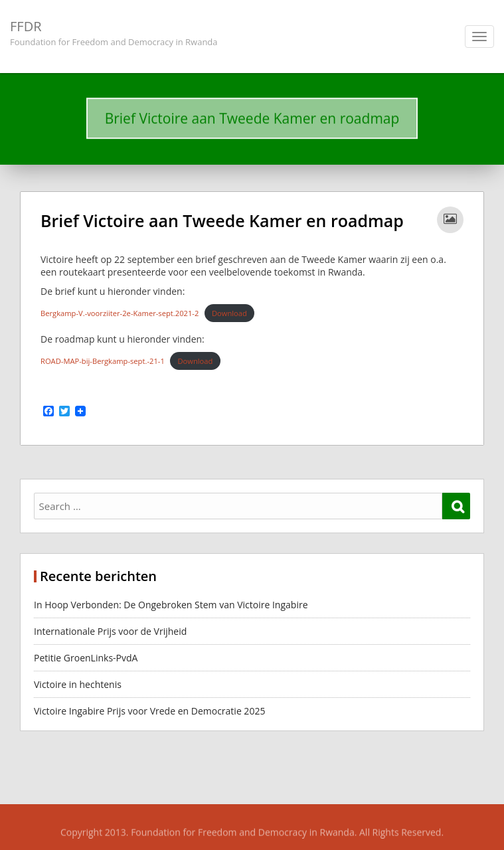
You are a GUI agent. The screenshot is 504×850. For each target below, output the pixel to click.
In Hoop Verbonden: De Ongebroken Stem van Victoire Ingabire (171, 605)
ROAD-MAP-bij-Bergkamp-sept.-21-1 (103, 361)
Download (229, 313)
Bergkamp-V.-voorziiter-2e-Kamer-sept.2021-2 (120, 313)
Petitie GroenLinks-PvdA (86, 658)
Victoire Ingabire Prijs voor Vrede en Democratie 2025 (149, 711)
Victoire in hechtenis (78, 684)
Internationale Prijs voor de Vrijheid (112, 631)
